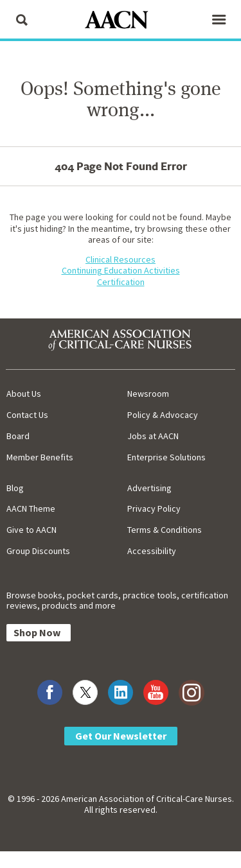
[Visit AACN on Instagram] (191, 692)
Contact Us (27, 415)
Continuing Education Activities (121, 270)
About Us (24, 394)
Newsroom (148, 394)
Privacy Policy (154, 508)
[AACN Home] (121, 21)
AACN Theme (31, 508)
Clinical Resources (121, 259)
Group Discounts (38, 551)
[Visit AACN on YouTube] (156, 692)
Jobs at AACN (153, 436)
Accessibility (152, 551)
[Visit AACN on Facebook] (50, 692)
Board (18, 436)
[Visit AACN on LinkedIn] (121, 692)
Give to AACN (31, 530)
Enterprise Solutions (166, 457)
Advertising (149, 488)
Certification (121, 282)
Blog (15, 488)
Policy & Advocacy (163, 415)
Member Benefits (40, 457)
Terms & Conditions (165, 530)
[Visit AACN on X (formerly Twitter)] (85, 692)
